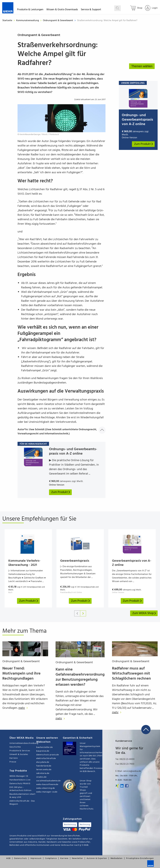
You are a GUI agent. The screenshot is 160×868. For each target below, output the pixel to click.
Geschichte (15, 747)
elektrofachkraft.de (46, 758)
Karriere (14, 758)
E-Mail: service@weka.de (128, 771)
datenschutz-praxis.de (48, 755)
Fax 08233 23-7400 (125, 764)
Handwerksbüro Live (20, 780)
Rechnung (85, 825)
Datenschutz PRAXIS (20, 784)
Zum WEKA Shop (144, 613)
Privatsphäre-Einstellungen (140, 858)
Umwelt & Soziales (19, 754)
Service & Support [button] (91, 10)
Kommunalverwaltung (28, 21)
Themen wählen (142, 66)
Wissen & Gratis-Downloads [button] (62, 10)
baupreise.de (43, 751)
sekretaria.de (43, 773)
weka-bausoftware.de (47, 785)
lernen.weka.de (44, 770)
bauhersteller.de (44, 747)
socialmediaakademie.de (48, 781)
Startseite (7, 21)
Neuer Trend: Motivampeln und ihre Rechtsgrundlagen (21, 674)
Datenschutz (21, 858)
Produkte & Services (20, 751)
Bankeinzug (70, 825)
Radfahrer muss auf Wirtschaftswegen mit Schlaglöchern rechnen (131, 674)
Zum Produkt (144, 144)
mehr (24, 708)
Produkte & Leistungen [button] (30, 10)
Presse (13, 762)
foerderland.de (44, 766)
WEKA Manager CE (19, 776)
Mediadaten (117, 858)
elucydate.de (43, 762)
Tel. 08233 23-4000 (125, 759)
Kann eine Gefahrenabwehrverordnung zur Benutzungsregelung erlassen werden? (80, 677)
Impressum (36, 858)
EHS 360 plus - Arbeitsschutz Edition (21, 789)
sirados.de (41, 777)
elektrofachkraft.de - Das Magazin (22, 803)
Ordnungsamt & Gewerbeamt (58, 21)
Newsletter (77, 858)
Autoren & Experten (97, 858)
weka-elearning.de (46, 788)
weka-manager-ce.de (47, 792)
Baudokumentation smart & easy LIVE (22, 796)
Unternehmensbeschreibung (23, 743)
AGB (8, 858)
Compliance (51, 858)
